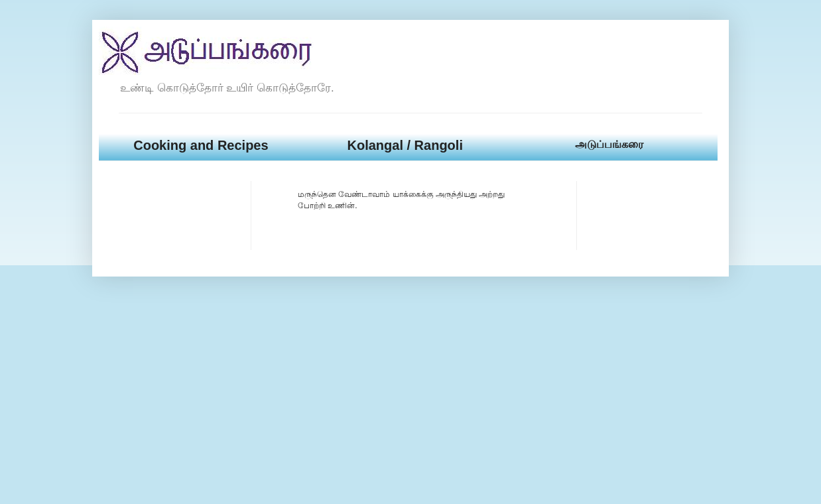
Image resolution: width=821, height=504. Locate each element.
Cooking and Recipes (201, 145)
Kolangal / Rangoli (405, 145)
